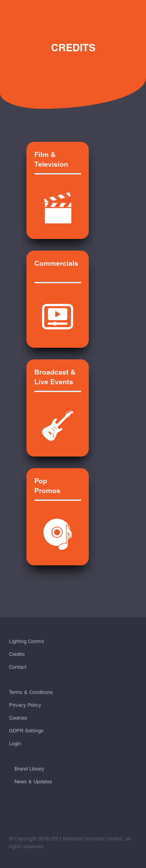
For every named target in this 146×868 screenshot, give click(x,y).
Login (15, 743)
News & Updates (33, 782)
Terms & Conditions (31, 694)
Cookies (18, 718)
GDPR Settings (26, 731)
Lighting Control (26, 643)
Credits (17, 654)
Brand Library (29, 770)
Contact (18, 667)
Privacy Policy (25, 705)
